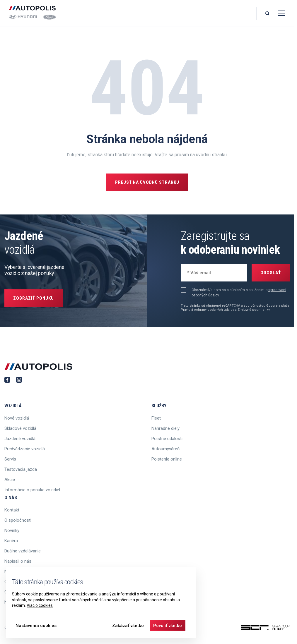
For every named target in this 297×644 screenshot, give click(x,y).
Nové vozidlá (17, 418)
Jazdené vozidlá (20, 439)
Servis (10, 459)
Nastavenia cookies (36, 626)
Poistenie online (167, 459)
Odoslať (271, 273)
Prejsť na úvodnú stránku (147, 182)
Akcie (10, 480)
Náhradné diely (165, 428)
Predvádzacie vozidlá (25, 449)
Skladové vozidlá (20, 428)
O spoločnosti (18, 520)
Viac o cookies (40, 605)
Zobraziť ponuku (34, 298)
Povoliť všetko (168, 626)
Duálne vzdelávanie (23, 551)
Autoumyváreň (165, 449)
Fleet (156, 418)
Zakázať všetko (128, 626)
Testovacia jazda (21, 469)
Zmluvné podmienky (254, 310)
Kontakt (12, 510)
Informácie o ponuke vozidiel (32, 490)
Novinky (12, 530)
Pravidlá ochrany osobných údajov (207, 310)
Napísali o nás (18, 561)
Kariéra (11, 541)
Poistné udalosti (167, 439)
